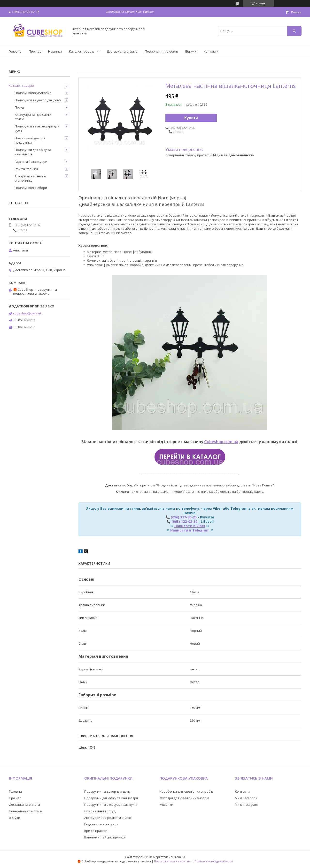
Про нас (35, 51)
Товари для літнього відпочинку (30, 178)
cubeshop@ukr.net (27, 313)
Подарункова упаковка (33, 93)
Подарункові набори (31, 188)
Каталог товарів (82, 51)
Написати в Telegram (190, 530)
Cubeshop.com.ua (221, 442)
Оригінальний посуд (100, 811)
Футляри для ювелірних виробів (184, 798)
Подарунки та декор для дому (38, 100)
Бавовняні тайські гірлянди (105, 837)
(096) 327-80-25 (184, 517)
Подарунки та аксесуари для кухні (37, 128)
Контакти (211, 51)
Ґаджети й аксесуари (31, 162)
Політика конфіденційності (214, 861)
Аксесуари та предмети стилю (33, 117)
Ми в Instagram (246, 805)
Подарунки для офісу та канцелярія (33, 152)
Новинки (55, 51)
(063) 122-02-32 (184, 521)
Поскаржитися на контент (173, 861)
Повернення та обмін (161, 51)
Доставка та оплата (122, 51)
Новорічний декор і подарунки (30, 140)
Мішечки (166, 805)
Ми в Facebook (246, 798)
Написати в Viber (190, 526)
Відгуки (191, 51)
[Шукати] (294, 31)
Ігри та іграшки (26, 169)
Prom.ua (179, 857)
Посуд (19, 107)
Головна (15, 51)
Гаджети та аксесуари (101, 824)
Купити (191, 118)
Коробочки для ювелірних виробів (186, 791)
